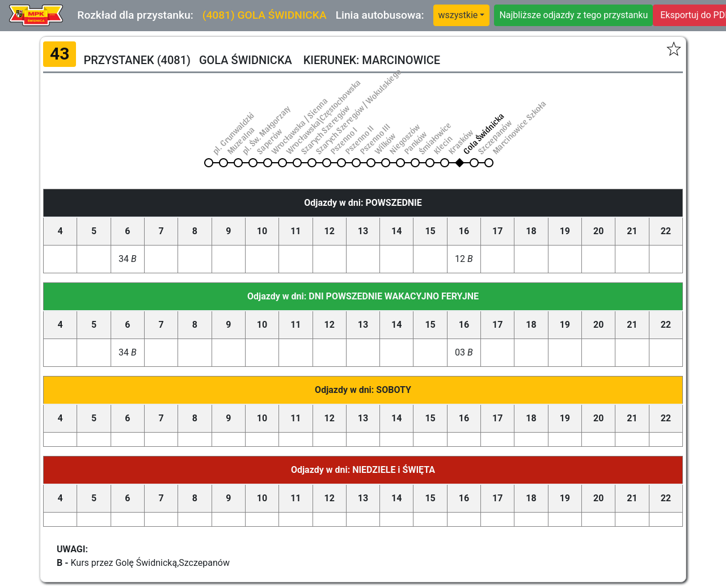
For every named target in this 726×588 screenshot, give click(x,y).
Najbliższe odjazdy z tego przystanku (573, 15)
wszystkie (458, 15)
